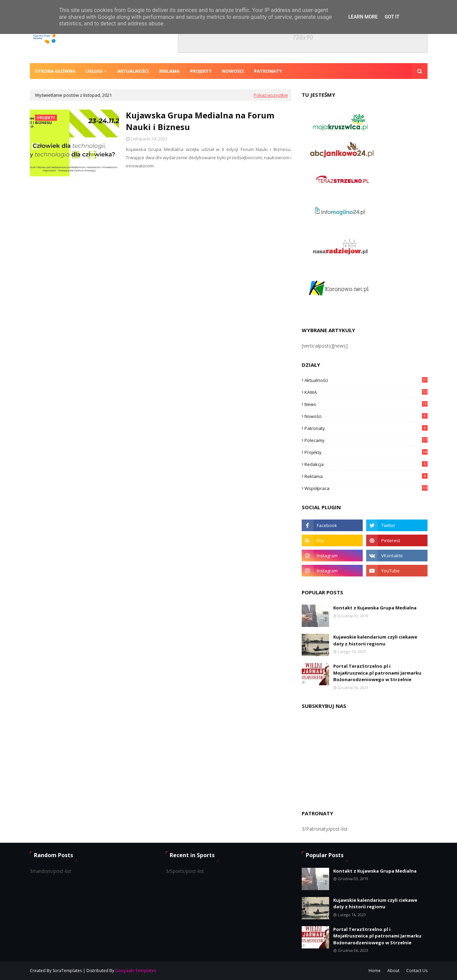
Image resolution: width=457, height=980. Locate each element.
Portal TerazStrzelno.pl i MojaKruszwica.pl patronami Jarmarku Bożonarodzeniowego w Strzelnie (377, 673)
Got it (392, 17)
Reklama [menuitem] (169, 71)
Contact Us (417, 971)
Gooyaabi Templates (136, 971)
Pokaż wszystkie (271, 95)
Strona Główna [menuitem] (55, 71)
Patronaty (366, 428)
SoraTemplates (67, 971)
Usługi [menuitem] (94, 71)
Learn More (363, 17)
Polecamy (366, 440)
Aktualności (366, 380)
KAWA (366, 392)
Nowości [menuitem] (233, 71)
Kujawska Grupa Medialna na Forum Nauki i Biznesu (200, 121)
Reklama (366, 476)
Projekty (366, 452)
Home (375, 971)
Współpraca (366, 488)
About (393, 971)
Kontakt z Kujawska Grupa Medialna (375, 608)
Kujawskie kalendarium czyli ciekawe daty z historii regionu (375, 640)
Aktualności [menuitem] (133, 71)
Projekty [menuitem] (201, 71)
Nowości (366, 416)
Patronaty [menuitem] (268, 71)
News (366, 404)
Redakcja (366, 464)
